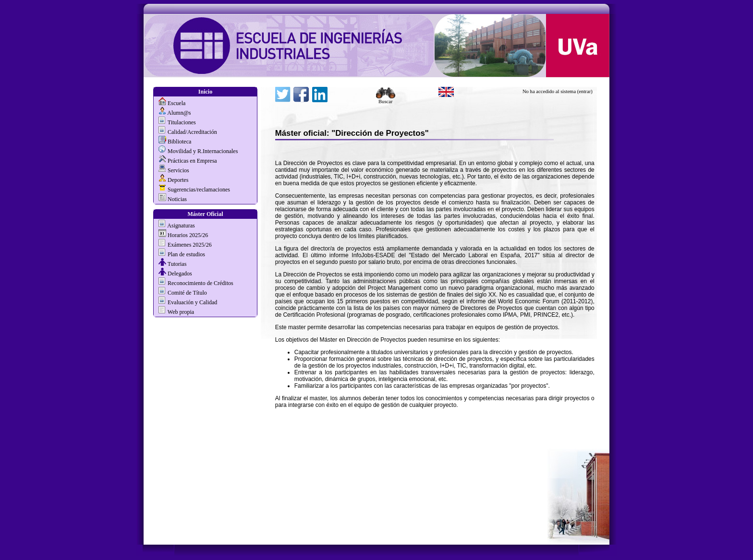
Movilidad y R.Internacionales (203, 151)
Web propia (180, 312)
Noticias (177, 199)
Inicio (205, 92)
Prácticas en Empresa (192, 161)
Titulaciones (182, 122)
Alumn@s (179, 113)
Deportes (178, 180)
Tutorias (177, 264)
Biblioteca (179, 142)
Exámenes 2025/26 (190, 245)
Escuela (176, 103)
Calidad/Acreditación (192, 132)
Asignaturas (181, 226)
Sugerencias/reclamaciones (199, 190)
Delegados (180, 274)
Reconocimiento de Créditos (200, 283)
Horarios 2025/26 (188, 235)
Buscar (386, 99)
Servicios (178, 170)
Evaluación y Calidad (192, 302)
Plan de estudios (186, 254)
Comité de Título (187, 293)
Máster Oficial (205, 214)
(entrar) (585, 91)
